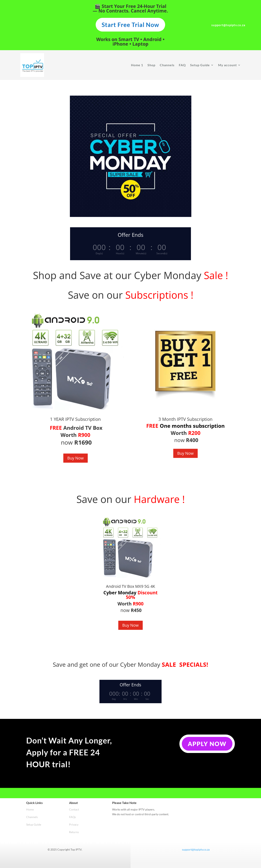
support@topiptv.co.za (196, 849)
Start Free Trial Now (130, 25)
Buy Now (76, 458)
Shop (151, 65)
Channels (167, 65)
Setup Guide (200, 65)
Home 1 (137, 65)
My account (227, 65)
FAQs (72, 817)
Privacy (74, 824)
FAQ (182, 65)
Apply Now (207, 744)
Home (30, 809)
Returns (74, 832)
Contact (74, 809)
